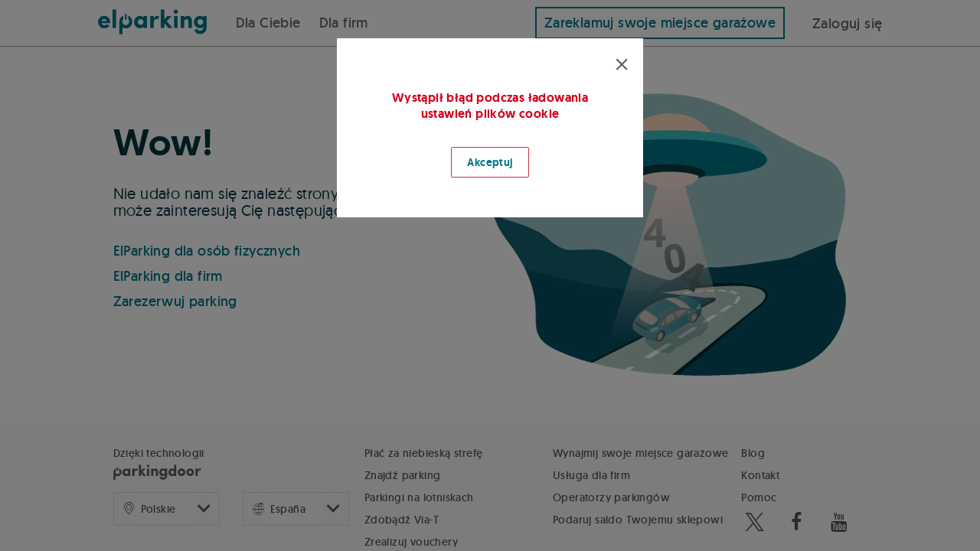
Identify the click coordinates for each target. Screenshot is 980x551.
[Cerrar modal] (622, 65)
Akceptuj (490, 162)
